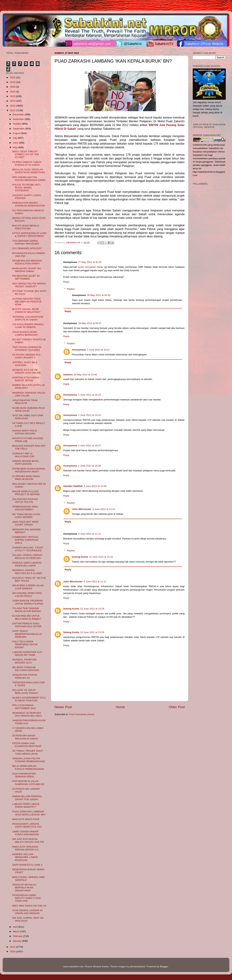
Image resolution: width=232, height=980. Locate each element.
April (16, 927)
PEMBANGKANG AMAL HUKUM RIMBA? (25, 508)
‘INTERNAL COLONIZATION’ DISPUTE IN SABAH (28, 318)
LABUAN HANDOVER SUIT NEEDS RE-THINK (27, 654)
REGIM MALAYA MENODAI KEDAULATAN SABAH (27, 262)
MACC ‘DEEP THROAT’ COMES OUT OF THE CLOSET (26, 154)
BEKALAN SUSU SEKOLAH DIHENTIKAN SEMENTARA (29, 171)
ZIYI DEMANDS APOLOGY (27, 248)
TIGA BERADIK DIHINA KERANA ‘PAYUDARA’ (26, 242)
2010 (13, 951)
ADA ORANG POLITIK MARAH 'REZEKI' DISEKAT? (29, 285)
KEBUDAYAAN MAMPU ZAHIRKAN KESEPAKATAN (29, 204)
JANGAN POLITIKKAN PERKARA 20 (25, 676)
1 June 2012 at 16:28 (89, 466)
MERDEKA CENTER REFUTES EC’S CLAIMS (27, 572)
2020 (13, 77)
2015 (13, 96)
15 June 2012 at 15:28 (92, 609)
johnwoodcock (138, 967)
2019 (13, 82)
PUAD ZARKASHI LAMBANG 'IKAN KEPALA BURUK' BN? (29, 813)
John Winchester (82, 509)
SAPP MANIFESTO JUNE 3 (27, 865)
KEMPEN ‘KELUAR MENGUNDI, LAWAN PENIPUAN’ (25, 857)
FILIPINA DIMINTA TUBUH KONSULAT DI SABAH (27, 163)
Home (120, 707)
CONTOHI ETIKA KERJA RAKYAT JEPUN (26, 379)
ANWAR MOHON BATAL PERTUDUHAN (26, 462)
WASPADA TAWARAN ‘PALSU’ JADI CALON (29, 394)
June (16, 143)
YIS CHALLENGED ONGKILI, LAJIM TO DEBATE (28, 326)
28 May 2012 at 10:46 (85, 375)
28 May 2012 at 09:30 (99, 295)
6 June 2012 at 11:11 (95, 582)
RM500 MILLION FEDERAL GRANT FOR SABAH (27, 798)
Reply (66, 282)
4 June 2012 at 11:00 (95, 486)
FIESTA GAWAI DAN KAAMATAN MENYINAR (27, 745)
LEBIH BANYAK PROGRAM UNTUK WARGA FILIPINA (28, 602)
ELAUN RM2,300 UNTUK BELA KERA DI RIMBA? (27, 617)
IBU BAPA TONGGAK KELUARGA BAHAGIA (26, 669)
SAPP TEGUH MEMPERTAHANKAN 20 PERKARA (27, 634)
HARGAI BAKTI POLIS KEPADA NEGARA (25, 432)
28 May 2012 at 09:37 (90, 323)
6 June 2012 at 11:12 (104, 509)
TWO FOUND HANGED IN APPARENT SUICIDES (27, 349)
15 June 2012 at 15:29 (92, 632)
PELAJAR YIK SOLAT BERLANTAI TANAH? (25, 691)
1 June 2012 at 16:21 (98, 350)
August (17, 133)
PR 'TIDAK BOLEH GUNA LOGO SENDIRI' (26, 516)
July (15, 138)
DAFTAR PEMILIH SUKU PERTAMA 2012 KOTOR (27, 625)
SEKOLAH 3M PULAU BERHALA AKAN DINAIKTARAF (24, 888)
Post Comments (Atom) (82, 714)
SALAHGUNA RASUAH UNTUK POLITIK (25, 501)
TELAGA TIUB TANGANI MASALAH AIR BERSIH (27, 610)
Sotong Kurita (80, 557)
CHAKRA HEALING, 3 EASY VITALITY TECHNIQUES (28, 549)
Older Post (177, 707)
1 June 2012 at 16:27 (89, 445)
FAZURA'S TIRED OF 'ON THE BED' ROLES (29, 579)
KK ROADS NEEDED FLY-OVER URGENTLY (27, 356)
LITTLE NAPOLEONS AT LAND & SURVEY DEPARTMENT (29, 235)
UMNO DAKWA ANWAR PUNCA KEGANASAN (26, 833)
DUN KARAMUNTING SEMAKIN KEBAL (24, 775)
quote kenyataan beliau (91, 267)
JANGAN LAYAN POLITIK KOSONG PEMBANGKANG (29, 760)
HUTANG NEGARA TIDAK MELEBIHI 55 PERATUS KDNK (27, 302)
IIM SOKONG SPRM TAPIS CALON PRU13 (27, 595)
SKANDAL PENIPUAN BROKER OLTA (24, 661)
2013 (13, 106)
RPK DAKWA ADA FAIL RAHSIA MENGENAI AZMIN (29, 179)
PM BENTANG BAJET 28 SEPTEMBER (26, 277)
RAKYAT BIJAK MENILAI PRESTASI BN (26, 227)
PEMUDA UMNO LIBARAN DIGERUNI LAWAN (27, 564)
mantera (68, 375)
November (19, 119)
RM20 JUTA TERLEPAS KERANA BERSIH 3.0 (25, 848)
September (19, 129)
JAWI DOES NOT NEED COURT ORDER (25, 523)
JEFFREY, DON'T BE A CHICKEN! (25, 364)
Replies (71, 289)
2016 (13, 92)
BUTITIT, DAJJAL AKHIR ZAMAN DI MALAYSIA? (26, 311)
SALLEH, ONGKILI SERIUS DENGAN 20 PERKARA (27, 556)
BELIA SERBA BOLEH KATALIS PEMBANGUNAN (28, 767)
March (17, 931)
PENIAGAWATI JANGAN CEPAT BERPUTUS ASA (27, 825)
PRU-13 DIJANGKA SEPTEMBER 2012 (24, 707)
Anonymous (79, 350)
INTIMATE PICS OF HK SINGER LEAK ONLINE (27, 371)
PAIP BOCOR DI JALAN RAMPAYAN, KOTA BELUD (28, 783)
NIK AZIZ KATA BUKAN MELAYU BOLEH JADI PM (28, 840)
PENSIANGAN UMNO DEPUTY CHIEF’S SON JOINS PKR (27, 898)
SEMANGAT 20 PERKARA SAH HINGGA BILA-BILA (27, 714)
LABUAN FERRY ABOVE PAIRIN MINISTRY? (26, 805)
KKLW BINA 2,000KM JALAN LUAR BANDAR (28, 587)
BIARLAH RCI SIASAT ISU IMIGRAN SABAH (27, 270)
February (18, 936)
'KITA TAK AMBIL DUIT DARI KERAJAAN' (28, 417)
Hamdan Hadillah (73, 486)
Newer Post (63, 707)
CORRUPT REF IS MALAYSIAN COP (23, 455)
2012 (13, 110)
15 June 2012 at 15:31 (101, 557)
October (17, 124)
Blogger (164, 967)
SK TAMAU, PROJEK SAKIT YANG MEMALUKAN (28, 752)
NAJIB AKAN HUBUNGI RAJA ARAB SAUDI (29, 409)
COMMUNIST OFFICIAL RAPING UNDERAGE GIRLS (25, 540)
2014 (13, 101)
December (19, 114)
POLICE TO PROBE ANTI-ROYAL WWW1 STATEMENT (27, 188)
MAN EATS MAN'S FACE (26, 819)
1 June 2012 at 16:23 (89, 395)
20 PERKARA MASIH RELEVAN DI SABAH (25, 737)
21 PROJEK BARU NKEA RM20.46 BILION (26, 478)
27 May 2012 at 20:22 (90, 262)
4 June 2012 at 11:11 (89, 534)
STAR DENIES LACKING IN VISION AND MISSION (27, 912)
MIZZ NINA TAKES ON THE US (29, 906)
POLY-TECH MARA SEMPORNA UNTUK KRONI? (25, 644)
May (15, 147)
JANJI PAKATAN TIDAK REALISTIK (25, 402)
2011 (13, 947)
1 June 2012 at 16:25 (89, 415)
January (17, 941)
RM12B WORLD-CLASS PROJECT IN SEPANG (26, 493)
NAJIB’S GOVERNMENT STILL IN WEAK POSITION (29, 699)
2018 (13, 87)
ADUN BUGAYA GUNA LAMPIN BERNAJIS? (25, 333)
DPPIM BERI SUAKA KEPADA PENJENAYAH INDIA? (29, 470)
